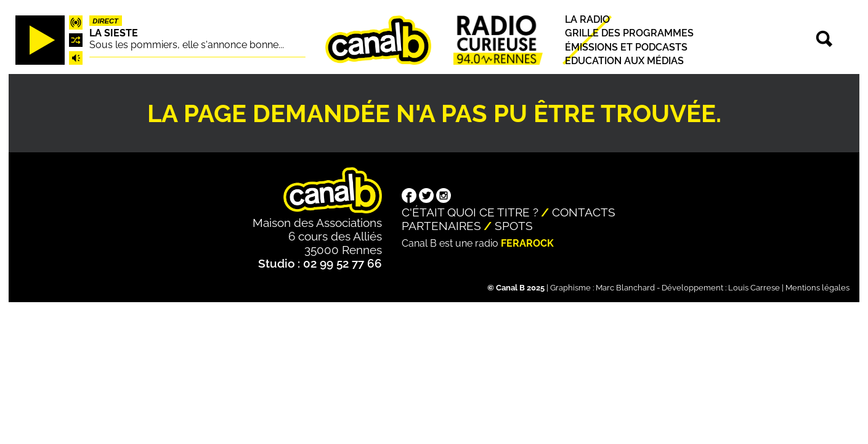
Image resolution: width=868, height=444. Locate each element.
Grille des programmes (629, 34)
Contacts (584, 212)
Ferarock (527, 243)
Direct (105, 21)
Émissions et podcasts (626, 47)
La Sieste (114, 33)
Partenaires (441, 226)
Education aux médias (624, 61)
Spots (514, 226)
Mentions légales (817, 288)
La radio (587, 19)
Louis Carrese (754, 288)
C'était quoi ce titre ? (470, 212)
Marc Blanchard (625, 288)
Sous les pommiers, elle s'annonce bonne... (187, 45)
